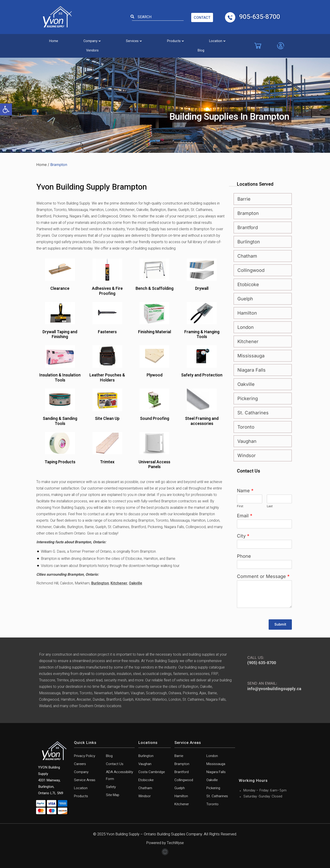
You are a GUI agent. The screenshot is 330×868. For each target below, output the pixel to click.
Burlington (100, 583)
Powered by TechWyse (165, 843)
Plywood (155, 375)
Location (183, 40)
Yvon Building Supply (123, 834)
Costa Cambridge (152, 772)
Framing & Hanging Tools (202, 334)
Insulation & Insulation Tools (60, 378)
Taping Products (60, 462)
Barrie (244, 199)
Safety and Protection (202, 375)
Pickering (248, 398)
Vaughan (247, 441)
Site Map (113, 795)
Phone (244, 556)
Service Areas (85, 780)
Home (50, 40)
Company (80, 40)
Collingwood (251, 270)
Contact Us (115, 764)
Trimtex (107, 462)
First (240, 506)
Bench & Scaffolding (155, 289)
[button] (6, 109)
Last (270, 506)
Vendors (215, 40)
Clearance (60, 289)
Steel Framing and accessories (202, 421)
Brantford (248, 228)
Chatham (247, 256)
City (243, 536)
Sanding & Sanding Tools (60, 421)
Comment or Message (263, 576)
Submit (280, 624)
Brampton (248, 213)
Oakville (136, 583)
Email (245, 516)
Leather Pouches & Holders (107, 378)
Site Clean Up (107, 419)
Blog (242, 40)
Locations (148, 743)
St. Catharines (253, 413)
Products (149, 40)
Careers (80, 764)
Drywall (202, 289)
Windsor (247, 455)
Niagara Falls (252, 370)
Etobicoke (248, 285)
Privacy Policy (85, 756)
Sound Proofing (155, 419)
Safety (111, 787)
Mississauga (251, 356)
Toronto (246, 427)
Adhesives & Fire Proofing (107, 291)
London (246, 327)
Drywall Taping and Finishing (60, 334)
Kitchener (119, 583)
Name (245, 491)
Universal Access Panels (154, 465)
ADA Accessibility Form (119, 775)
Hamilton (247, 313)
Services (114, 40)
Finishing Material (155, 332)
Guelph (245, 299)
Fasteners (107, 332)
